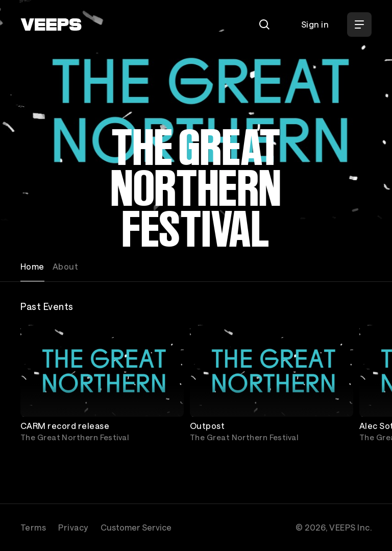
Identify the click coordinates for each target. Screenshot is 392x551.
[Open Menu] (359, 25)
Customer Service (136, 527)
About (65, 266)
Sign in (315, 24)
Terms (33, 527)
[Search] (264, 25)
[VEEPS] (51, 25)
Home (32, 266)
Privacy (73, 527)
